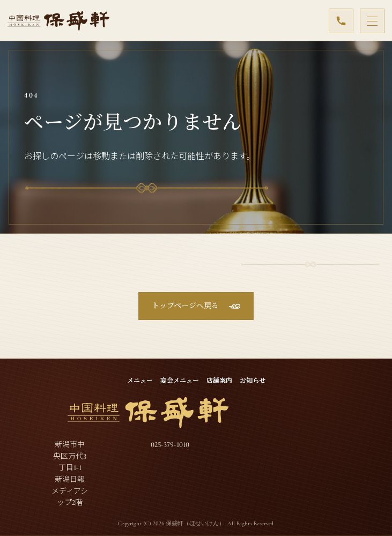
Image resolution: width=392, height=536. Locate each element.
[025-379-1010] (341, 21)
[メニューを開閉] (372, 21)
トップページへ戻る (185, 306)
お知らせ (253, 381)
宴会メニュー (180, 381)
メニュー (140, 381)
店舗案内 (219, 381)
